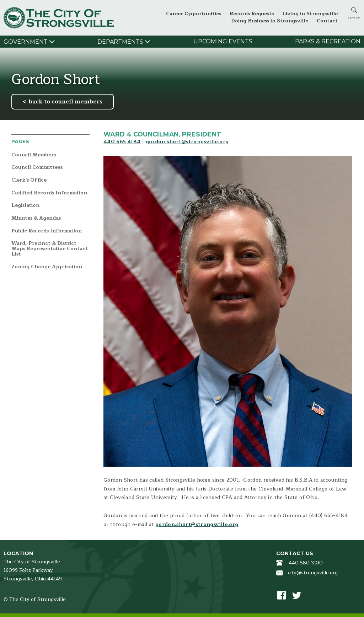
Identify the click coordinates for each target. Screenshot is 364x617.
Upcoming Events (223, 41)
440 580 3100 (306, 563)
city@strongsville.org (313, 573)
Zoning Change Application (47, 267)
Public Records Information (47, 231)
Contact (327, 21)
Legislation (25, 206)
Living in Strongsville (310, 14)
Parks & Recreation (328, 41)
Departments (120, 42)
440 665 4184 (122, 142)
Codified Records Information (49, 193)
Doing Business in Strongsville (270, 21)
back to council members (66, 102)
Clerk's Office (29, 180)
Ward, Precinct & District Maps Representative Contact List (50, 249)
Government (26, 42)
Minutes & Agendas (36, 218)
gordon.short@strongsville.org (187, 142)
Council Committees (37, 168)
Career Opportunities (194, 14)
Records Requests (252, 14)
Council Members (34, 155)
